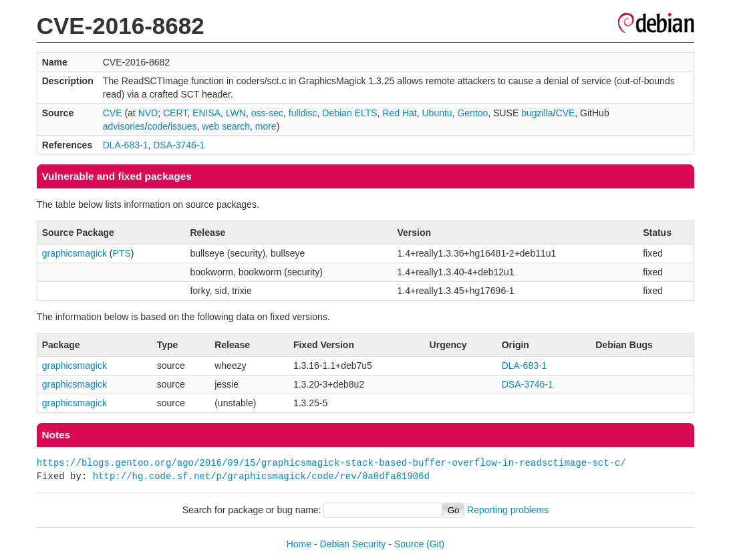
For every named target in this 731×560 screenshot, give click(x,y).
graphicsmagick (75, 253)
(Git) (435, 544)
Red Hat (399, 113)
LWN (236, 113)
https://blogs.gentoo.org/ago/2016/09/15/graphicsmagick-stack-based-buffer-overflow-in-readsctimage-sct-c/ (331, 463)
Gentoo (472, 113)
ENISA (206, 113)
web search (226, 126)
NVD (148, 113)
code (158, 126)
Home (299, 544)
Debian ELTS (349, 113)
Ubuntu (437, 113)
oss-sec (267, 113)
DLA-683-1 (126, 145)
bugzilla (537, 113)
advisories (124, 126)
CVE (113, 113)
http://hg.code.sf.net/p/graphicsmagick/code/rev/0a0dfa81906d (261, 476)
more (266, 126)
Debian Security (353, 544)
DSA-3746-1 (179, 145)
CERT (175, 113)
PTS (122, 253)
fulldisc (303, 113)
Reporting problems (508, 510)
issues (184, 126)
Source (409, 544)
